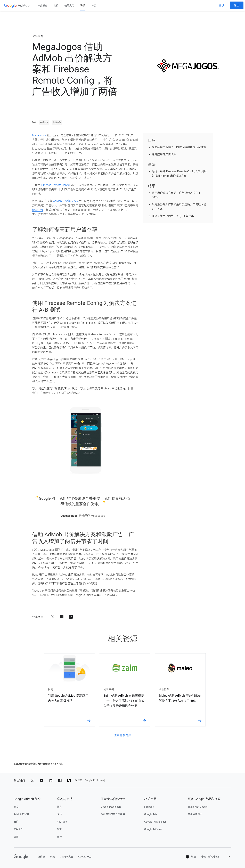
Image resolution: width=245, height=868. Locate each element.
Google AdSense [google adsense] (153, 830)
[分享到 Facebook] (62, 617)
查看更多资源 (123, 736)
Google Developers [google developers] (111, 807)
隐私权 (41, 857)
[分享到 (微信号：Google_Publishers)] (69, 781)
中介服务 (43, 5)
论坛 (60, 815)
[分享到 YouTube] (42, 781)
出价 (56, 5)
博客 (94, 5)
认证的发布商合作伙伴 (113, 815)
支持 (60, 837)
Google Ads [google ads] (151, 815)
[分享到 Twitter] (53, 617)
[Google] (21, 857)
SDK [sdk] (59, 830)
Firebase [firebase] (149, 807)
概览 (16, 807)
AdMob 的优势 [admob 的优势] (22, 815)
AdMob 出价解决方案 (66, 202)
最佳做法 (44, 123)
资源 (83, 5)
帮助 (191, 857)
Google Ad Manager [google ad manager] (155, 822)
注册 (237, 5)
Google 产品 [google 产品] (85, 857)
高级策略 (57, 123)
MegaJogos (39, 136)
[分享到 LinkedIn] (71, 617)
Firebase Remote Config (55, 186)
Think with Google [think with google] (198, 807)
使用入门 (69, 5)
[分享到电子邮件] (80, 617)
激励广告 (38, 210)
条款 (52, 857)
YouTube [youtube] (62, 822)
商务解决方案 (195, 815)
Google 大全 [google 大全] (67, 857)
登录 (221, 5)
